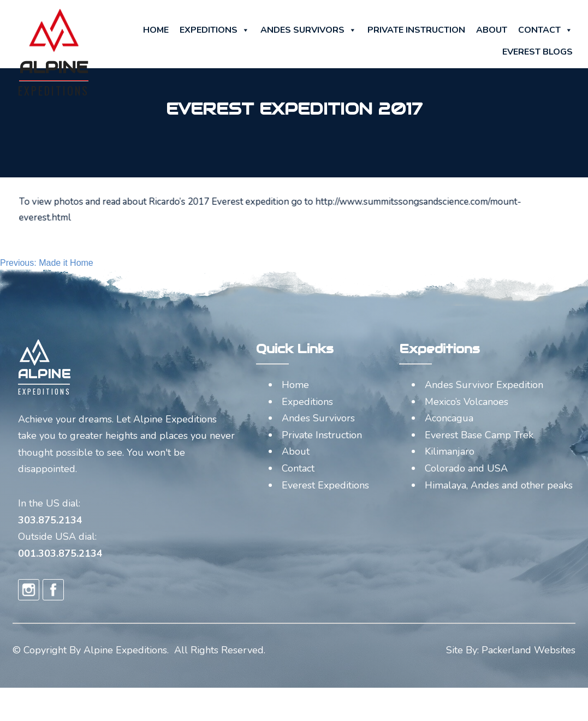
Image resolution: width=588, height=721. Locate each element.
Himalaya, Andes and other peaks (499, 485)
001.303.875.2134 (60, 553)
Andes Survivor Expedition (484, 385)
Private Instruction (416, 30)
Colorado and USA (466, 468)
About (492, 30)
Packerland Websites (528, 650)
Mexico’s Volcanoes (467, 402)
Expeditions (215, 30)
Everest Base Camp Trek (479, 435)
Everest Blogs (537, 52)
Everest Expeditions (325, 485)
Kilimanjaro (450, 451)
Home (156, 30)
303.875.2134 (50, 520)
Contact (545, 30)
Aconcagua (449, 418)
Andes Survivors (308, 30)
